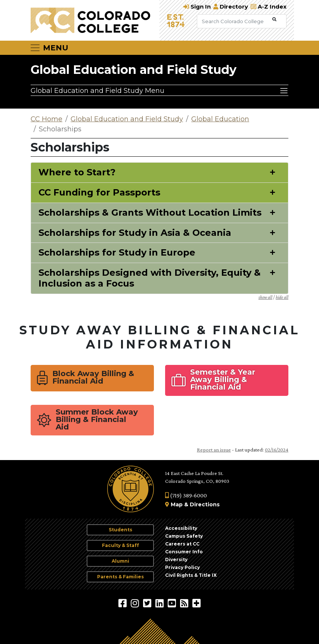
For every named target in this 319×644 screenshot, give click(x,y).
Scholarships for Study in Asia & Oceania (135, 233)
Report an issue (214, 450)
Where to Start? (77, 172)
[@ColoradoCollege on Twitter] (148, 603)
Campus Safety (184, 536)
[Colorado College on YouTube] (173, 603)
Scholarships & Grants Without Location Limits (150, 213)
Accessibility (181, 528)
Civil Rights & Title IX (191, 575)
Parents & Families (120, 577)
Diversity (176, 559)
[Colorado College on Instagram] (136, 603)
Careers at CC (182, 544)
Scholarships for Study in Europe (117, 253)
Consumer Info (184, 552)
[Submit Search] (274, 20)
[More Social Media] (196, 603)
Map (177, 504)
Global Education (220, 119)
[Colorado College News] (185, 603)
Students (120, 530)
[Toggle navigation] (49, 48)
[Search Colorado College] (234, 21)
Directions (205, 504)
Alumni (120, 561)
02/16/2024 (277, 450)
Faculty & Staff (120, 545)
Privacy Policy (182, 567)
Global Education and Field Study (134, 70)
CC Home (47, 119)
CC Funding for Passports (99, 193)
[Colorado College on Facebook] (123, 603)
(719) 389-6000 (186, 495)
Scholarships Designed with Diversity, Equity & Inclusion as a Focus (150, 278)
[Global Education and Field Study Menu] (159, 90)
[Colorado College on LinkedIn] (160, 603)
